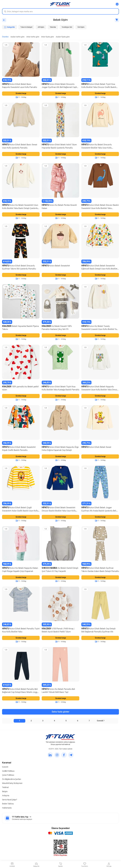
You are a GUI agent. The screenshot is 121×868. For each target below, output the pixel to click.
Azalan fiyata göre (63, 37)
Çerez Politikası (8, 775)
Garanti (5, 767)
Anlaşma (6, 795)
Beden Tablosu (8, 804)
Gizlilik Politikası (8, 771)
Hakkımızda (7, 808)
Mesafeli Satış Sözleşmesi (12, 783)
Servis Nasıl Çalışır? (10, 800)
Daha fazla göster (61, 712)
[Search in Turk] (60, 11)
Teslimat (5, 787)
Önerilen (5, 37)
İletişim (5, 791)
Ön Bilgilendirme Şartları (12, 779)
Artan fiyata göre (48, 37)
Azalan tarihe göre (17, 37)
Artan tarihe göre (33, 37)
